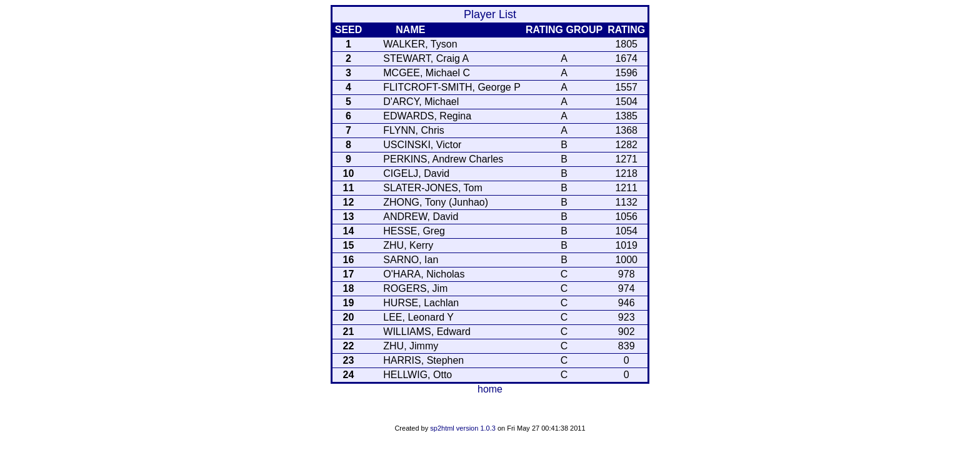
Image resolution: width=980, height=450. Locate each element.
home (490, 389)
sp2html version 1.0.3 (463, 428)
